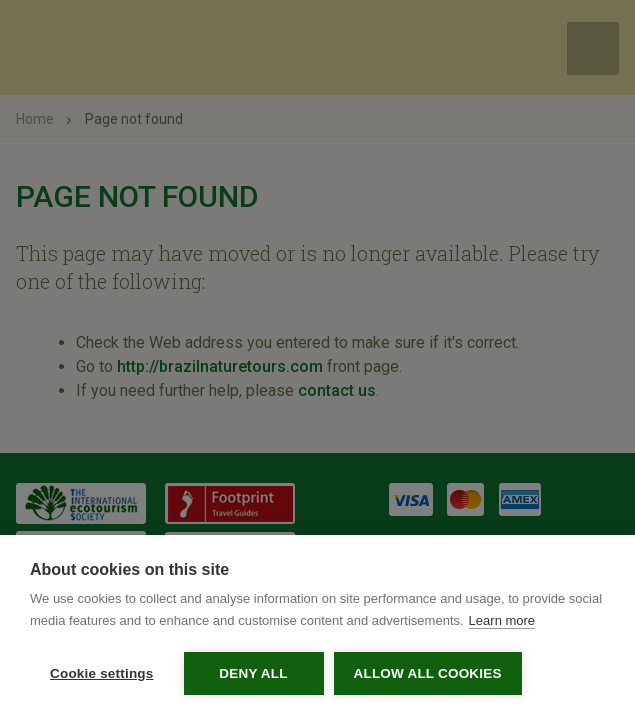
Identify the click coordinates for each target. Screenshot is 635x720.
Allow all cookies (428, 673)
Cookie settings (102, 673)
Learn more (502, 620)
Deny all (253, 673)
